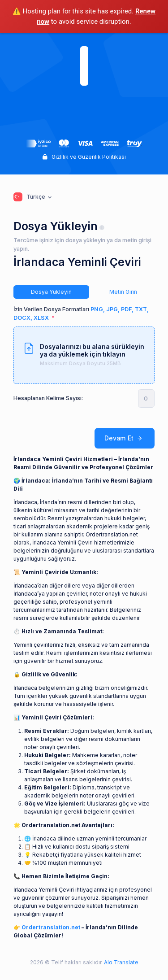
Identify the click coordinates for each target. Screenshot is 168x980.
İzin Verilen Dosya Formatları (81, 314)
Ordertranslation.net (51, 927)
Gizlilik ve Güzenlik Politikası (84, 157)
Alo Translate (121, 962)
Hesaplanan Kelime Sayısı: (48, 398)
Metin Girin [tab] (123, 292)
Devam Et (125, 438)
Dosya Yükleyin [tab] (51, 292)
